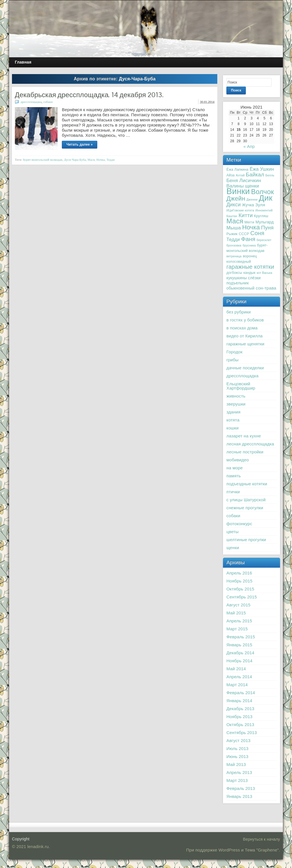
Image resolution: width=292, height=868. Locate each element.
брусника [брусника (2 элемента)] (249, 245)
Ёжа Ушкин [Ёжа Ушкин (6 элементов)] (262, 169)
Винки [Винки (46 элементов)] (238, 191)
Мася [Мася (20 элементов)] (235, 221)
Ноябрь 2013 (239, 717)
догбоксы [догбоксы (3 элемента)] (234, 273)
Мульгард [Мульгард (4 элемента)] (265, 222)
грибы (232, 360)
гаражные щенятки (245, 344)
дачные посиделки (245, 368)
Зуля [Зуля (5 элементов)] (260, 205)
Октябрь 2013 (240, 725)
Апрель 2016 (239, 573)
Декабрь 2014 (240, 653)
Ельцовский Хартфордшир (241, 386)
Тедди (110, 160)
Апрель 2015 (239, 621)
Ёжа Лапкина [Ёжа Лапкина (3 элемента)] (237, 170)
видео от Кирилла (245, 336)
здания (233, 412)
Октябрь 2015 (240, 589)
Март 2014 (237, 685)
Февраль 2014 (241, 693)
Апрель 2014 (239, 677)
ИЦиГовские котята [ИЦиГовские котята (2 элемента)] (240, 210)
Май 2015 (236, 613)
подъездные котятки (247, 484)
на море (235, 468)
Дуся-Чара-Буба (75, 160)
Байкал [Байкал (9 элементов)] (255, 175)
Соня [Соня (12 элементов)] (257, 233)
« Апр (249, 146)
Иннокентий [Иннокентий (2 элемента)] (264, 210)
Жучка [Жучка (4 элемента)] (248, 205)
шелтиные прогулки (246, 540)
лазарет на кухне (244, 436)
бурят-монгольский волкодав (42, 160)
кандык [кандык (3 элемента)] (249, 273)
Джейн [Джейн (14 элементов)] (236, 198)
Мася (91, 160)
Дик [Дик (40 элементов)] (265, 198)
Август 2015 (238, 605)
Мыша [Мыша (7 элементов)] (234, 228)
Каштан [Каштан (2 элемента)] (232, 216)
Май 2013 (236, 764)
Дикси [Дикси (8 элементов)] (234, 205)
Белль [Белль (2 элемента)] (270, 175)
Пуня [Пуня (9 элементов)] (267, 228)
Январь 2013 (239, 796)
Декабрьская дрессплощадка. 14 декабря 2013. (89, 95)
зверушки (236, 404)
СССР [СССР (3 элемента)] (244, 234)
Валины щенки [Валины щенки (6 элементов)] (243, 186)
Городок (235, 352)
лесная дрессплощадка (250, 444)
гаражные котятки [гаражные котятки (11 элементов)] (250, 267)
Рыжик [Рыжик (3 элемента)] (232, 234)
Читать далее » (80, 144)
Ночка (101, 160)
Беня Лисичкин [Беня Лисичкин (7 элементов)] (244, 180)
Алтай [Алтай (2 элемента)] (240, 175)
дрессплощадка (31, 102)
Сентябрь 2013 (242, 732)
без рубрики (239, 312)
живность (236, 396)
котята (233, 420)
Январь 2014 (239, 701)
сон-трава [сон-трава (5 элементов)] (266, 288)
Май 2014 (236, 669)
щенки (233, 548)
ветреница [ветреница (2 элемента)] (234, 256)
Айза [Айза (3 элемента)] (231, 175)
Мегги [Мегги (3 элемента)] (249, 222)
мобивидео (238, 460)
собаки (48, 102)
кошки (233, 428)
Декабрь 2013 (240, 709)
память (234, 476)
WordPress (229, 850)
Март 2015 (237, 629)
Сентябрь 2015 (242, 597)
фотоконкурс (239, 524)
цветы (233, 532)
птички (233, 492)
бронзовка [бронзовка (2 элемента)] (234, 245)
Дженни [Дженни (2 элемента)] (252, 199)
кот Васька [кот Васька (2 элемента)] (264, 273)
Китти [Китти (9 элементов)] (246, 215)
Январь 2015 (239, 645)
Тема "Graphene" (262, 850)
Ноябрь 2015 (239, 581)
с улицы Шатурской (246, 500)
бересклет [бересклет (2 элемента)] (264, 240)
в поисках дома (242, 328)
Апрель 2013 (239, 772)
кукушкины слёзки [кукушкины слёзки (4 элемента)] (244, 278)
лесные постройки (245, 452)
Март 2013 (237, 780)
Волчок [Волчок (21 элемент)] (262, 192)
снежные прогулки (245, 508)
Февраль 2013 (241, 788)
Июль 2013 (237, 748)
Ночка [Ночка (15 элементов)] (251, 227)
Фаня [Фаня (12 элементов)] (248, 239)
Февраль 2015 (241, 637)
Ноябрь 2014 (239, 661)
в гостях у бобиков (245, 320)
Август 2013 (238, 740)
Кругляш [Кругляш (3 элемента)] (261, 216)
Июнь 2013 (237, 756)
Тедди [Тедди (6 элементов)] (233, 239)
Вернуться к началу (261, 839)
